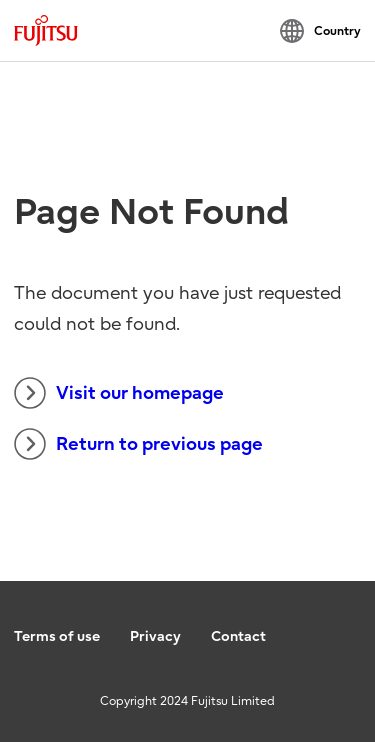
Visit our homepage (119, 393)
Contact (238, 636)
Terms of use (57, 636)
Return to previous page (138, 444)
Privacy (155, 636)
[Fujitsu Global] (46, 30)
